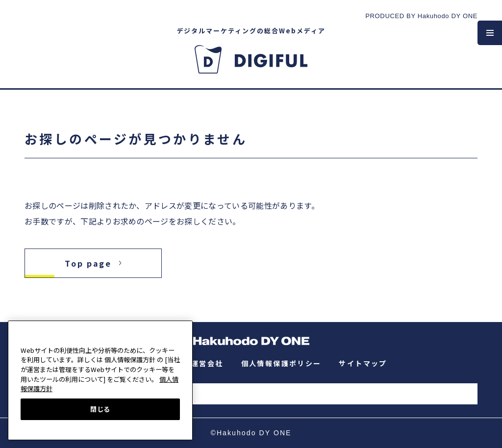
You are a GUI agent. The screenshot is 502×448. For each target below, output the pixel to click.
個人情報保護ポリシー (281, 363)
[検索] (255, 395)
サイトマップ (363, 363)
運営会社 (207, 363)
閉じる (100, 409)
